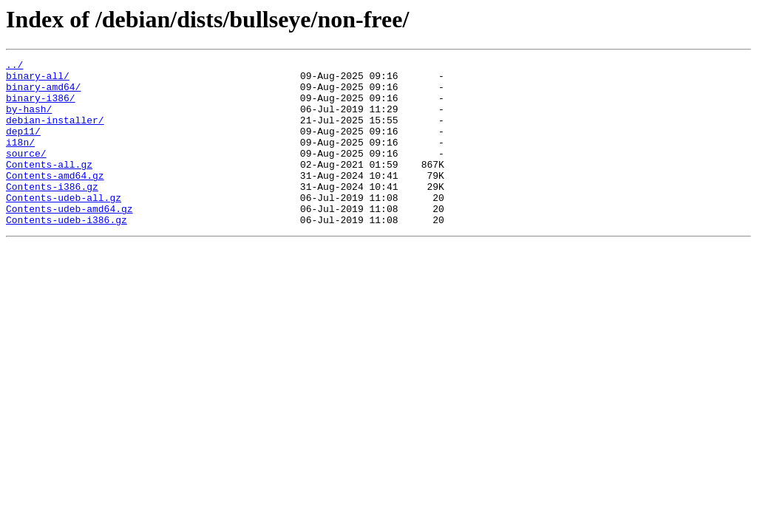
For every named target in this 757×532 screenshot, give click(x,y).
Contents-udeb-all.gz (64, 226)
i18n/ (20, 160)
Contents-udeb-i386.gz (67, 253)
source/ (26, 173)
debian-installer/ (55, 133)
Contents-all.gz (49, 186)
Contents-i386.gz (52, 213)
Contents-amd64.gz (55, 199)
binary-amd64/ (43, 93)
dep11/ (23, 146)
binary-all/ (38, 80)
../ (14, 66)
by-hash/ (29, 120)
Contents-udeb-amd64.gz (69, 239)
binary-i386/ (41, 106)
